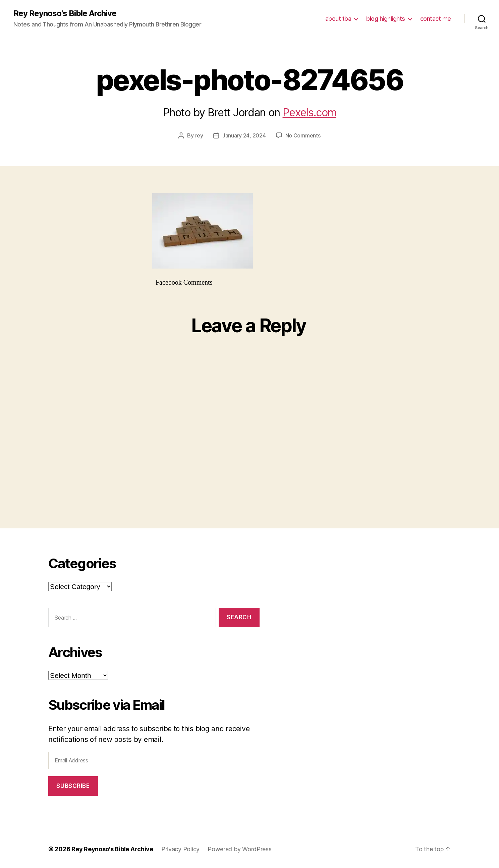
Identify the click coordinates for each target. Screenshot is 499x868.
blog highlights (386, 19)
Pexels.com (310, 112)
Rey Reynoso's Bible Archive (65, 13)
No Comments (303, 135)
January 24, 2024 (244, 135)
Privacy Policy (180, 849)
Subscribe (73, 786)
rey (199, 135)
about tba (338, 19)
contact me (436, 19)
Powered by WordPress (240, 849)
